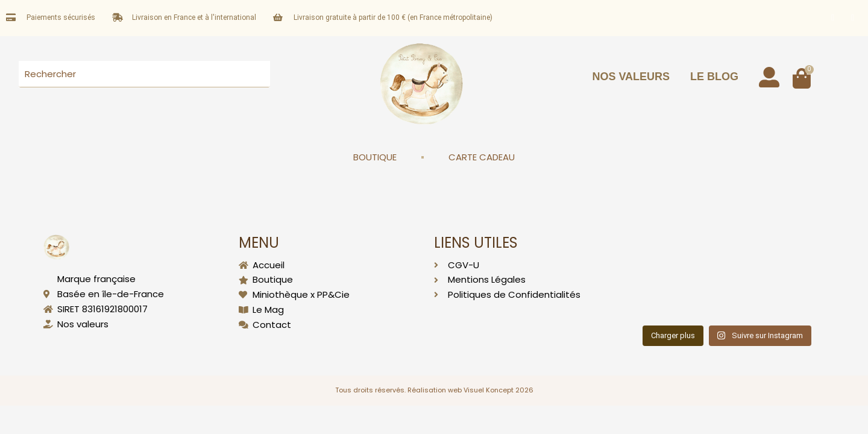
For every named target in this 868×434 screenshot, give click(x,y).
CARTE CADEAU (482, 157)
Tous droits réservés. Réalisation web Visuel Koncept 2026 (434, 390)
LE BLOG (714, 77)
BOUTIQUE (375, 157)
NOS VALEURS (631, 77)
